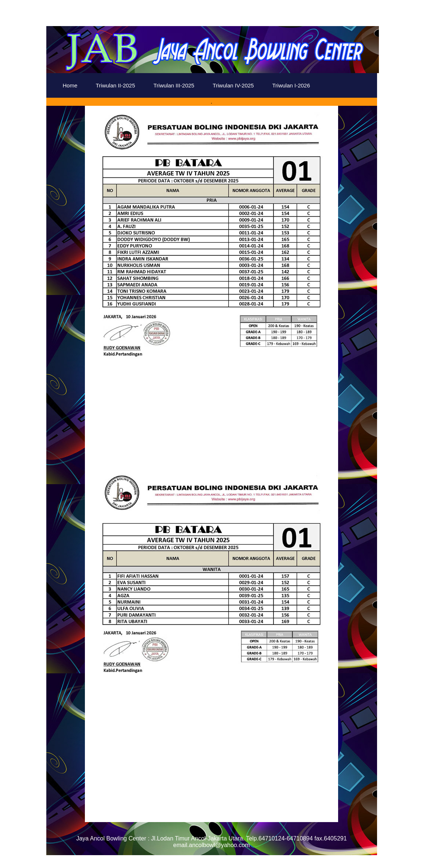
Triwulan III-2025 (174, 85)
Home (70, 85)
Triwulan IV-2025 (233, 85)
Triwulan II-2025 (116, 85)
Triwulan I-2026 (291, 85)
